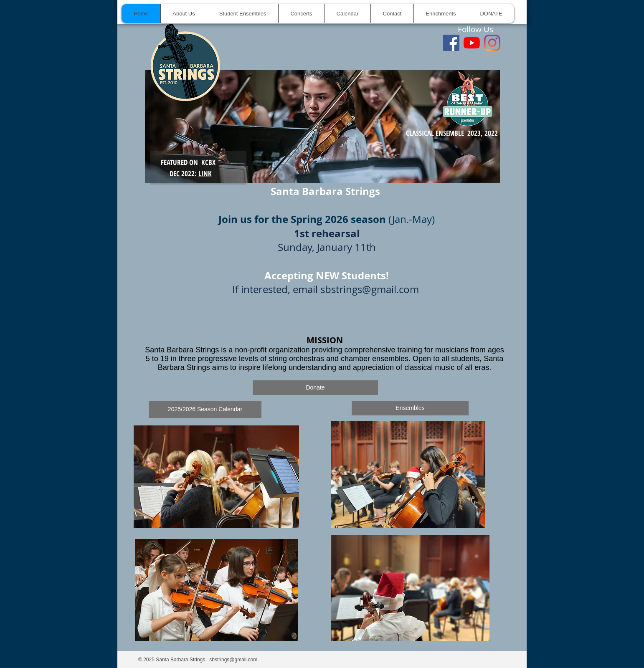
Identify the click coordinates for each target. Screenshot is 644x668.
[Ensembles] (410, 408)
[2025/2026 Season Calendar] (205, 409)
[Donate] (315, 388)
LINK (205, 173)
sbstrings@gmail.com (370, 289)
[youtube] (472, 43)
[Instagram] (492, 43)
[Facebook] (451, 43)
